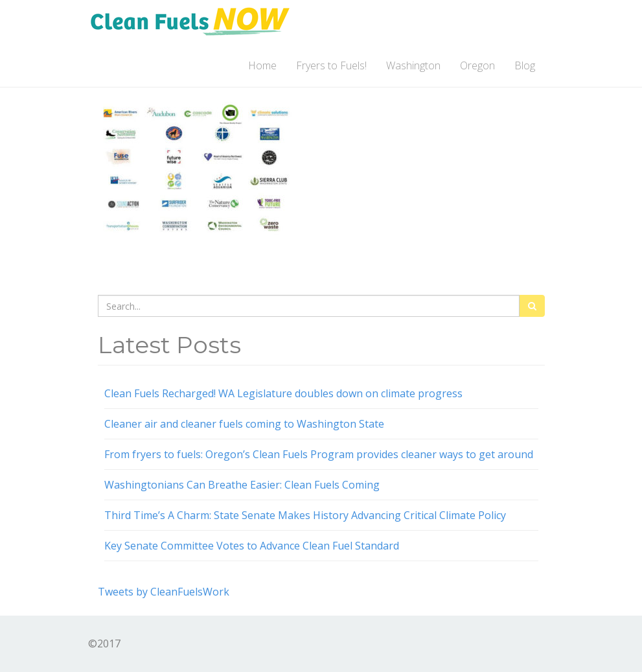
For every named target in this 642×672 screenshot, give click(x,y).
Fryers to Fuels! (331, 65)
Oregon (477, 65)
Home (262, 65)
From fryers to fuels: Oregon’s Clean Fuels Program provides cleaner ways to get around (319, 454)
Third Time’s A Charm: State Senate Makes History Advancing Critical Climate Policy (305, 515)
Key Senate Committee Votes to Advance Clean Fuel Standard (252, 546)
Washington (413, 65)
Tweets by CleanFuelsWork (164, 592)
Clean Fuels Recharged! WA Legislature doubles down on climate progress (283, 393)
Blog (525, 65)
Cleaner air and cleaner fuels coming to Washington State (244, 424)
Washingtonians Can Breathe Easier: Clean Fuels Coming (242, 485)
